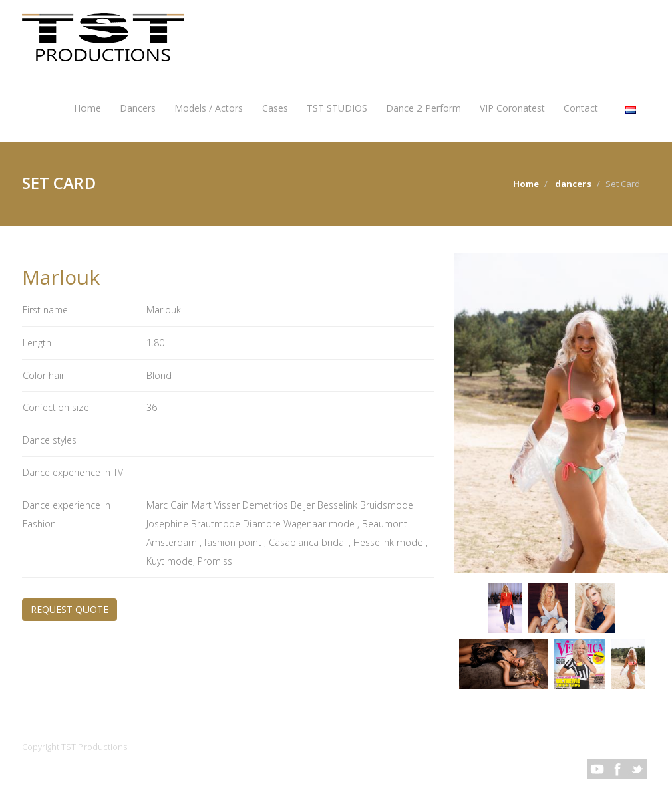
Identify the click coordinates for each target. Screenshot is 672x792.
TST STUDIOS (337, 108)
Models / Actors (209, 108)
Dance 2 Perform (424, 108)
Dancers (138, 108)
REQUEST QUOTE (69, 609)
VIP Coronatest (512, 108)
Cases (275, 108)
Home (88, 108)
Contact (581, 108)
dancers (573, 184)
